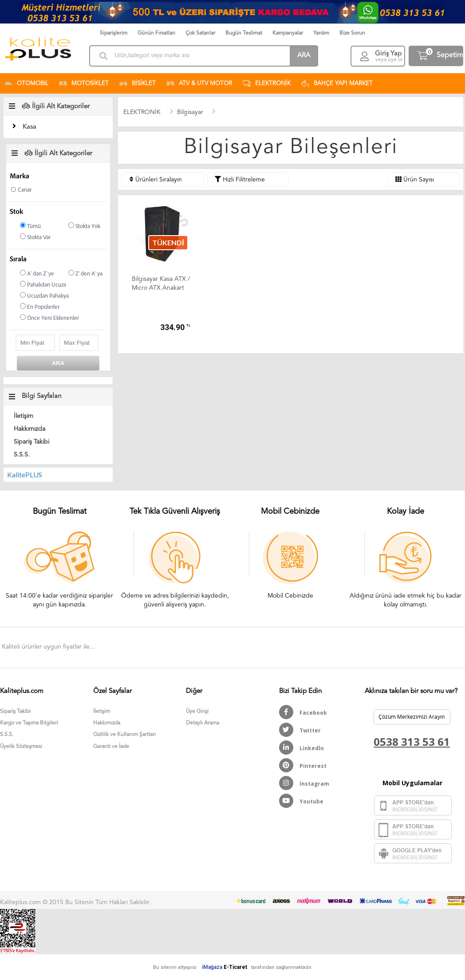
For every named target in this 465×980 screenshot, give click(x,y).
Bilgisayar (190, 112)
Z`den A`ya (85, 274)
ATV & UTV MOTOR (199, 83)
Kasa (30, 127)
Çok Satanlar (200, 33)
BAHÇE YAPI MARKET (337, 83)
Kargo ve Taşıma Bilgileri (29, 723)
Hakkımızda (30, 429)
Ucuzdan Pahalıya (44, 296)
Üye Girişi (197, 712)
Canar (25, 190)
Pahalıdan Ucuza (43, 285)
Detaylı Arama (203, 723)
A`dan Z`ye (37, 274)
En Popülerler (40, 307)
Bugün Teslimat (244, 33)
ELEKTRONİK (267, 83)
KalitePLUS (25, 474)
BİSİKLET (138, 83)
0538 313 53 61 (412, 742)
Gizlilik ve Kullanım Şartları (124, 735)
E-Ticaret (235, 967)
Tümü (30, 226)
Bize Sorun (352, 33)
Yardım (321, 33)
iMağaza (212, 967)
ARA (304, 56)
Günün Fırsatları (156, 33)
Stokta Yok (84, 226)
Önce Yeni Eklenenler (49, 318)
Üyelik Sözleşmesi (21, 747)
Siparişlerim (114, 33)
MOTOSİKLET (84, 83)
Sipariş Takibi (32, 442)
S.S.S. (22, 455)
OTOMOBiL (26, 83)
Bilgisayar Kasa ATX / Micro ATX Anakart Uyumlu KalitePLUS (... (161, 284)
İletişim (24, 416)
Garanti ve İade (111, 747)
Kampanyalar (288, 33)
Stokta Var (35, 237)
